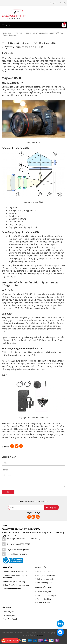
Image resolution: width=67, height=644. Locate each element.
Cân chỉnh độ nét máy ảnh (47, 595)
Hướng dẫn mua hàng (45, 572)
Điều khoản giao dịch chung (14, 581)
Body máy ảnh (9, 612)
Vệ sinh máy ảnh (43, 603)
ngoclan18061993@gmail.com (20, 550)
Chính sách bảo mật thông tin (15, 572)
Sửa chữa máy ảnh (44, 592)
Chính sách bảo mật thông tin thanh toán (15, 577)
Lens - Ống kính (9, 615)
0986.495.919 (13, 641)
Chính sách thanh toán (12, 589)
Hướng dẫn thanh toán (46, 575)
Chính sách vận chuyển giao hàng (16, 585)
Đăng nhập (54, 3)
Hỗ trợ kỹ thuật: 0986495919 (19, 544)
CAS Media (40, 635)
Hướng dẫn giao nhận (45, 579)
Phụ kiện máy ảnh (10, 619)
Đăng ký (63, 3)
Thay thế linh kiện (44, 599)
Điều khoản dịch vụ (44, 583)
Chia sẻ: (5, 447)
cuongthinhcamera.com (17, 554)
